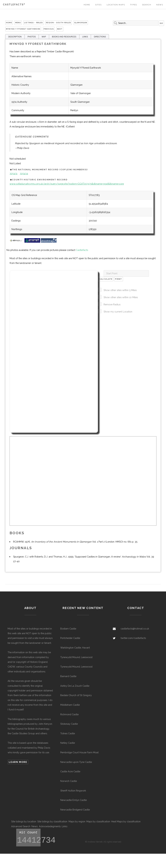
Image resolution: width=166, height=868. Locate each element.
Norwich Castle (69, 781)
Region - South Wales (59, 23)
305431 (13, 173)
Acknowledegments (50, 826)
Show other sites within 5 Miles (120, 290)
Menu (18, 23)
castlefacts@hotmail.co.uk (135, 629)
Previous (49, 29)
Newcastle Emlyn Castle (74, 800)
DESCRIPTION (15, 37)
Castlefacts (14, 4)
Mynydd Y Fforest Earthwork (23, 29)
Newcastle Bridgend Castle (75, 810)
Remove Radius (112, 304)
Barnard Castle (68, 676)
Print (118, 279)
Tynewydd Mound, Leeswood (76, 657)
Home (87, 5)
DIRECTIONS (100, 37)
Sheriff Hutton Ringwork (73, 791)
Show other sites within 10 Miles (121, 297)
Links (65, 826)
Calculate (106, 279)
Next (60, 29)
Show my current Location (118, 312)
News (160, 5)
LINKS (85, 37)
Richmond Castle (69, 714)
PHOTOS (32, 37)
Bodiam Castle (68, 629)
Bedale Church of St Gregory (76, 695)
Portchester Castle (70, 638)
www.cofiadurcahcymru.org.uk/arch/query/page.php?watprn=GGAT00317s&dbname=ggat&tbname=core (67, 184)
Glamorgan (81, 23)
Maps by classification (98, 821)
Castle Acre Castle (70, 771)
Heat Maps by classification (126, 821)
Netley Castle (68, 743)
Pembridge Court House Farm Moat (79, 752)
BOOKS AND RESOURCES (64, 37)
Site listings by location (24, 821)
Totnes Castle (68, 733)
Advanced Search (21, 826)
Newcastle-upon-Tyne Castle (76, 762)
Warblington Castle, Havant (75, 648)
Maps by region (77, 821)
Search (147, 5)
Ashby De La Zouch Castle (75, 686)
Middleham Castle (70, 705)
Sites (98, 5)
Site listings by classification (52, 821)
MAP (44, 37)
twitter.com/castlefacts (133, 638)
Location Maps (116, 5)
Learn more (18, 762)
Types (133, 5)
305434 (24, 173)
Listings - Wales (33, 23)
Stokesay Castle (69, 724)
